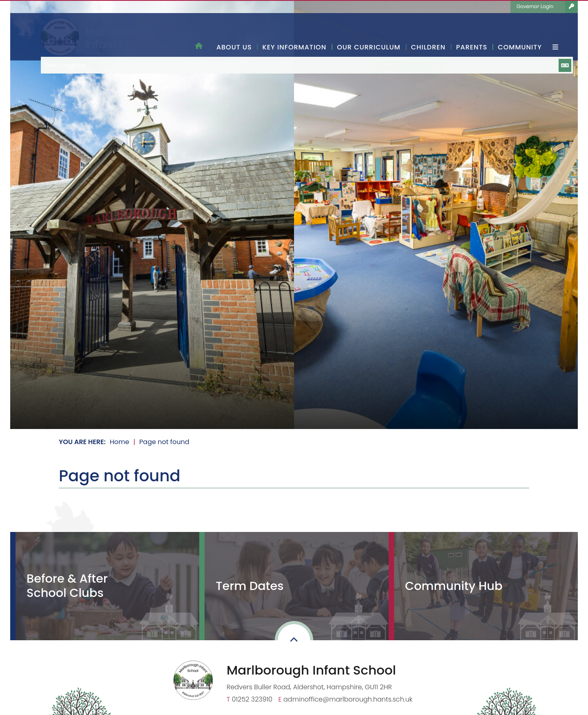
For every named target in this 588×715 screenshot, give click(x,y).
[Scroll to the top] (294, 640)
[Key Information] (295, 31)
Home (120, 442)
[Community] (520, 31)
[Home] (98, 37)
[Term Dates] (294, 586)
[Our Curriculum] (369, 31)
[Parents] (472, 31)
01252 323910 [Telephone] (252, 699)
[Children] (428, 31)
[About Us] (234, 31)
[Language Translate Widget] (479, 7)
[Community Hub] (483, 586)
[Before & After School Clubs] (105, 586)
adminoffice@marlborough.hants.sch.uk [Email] (348, 699)
